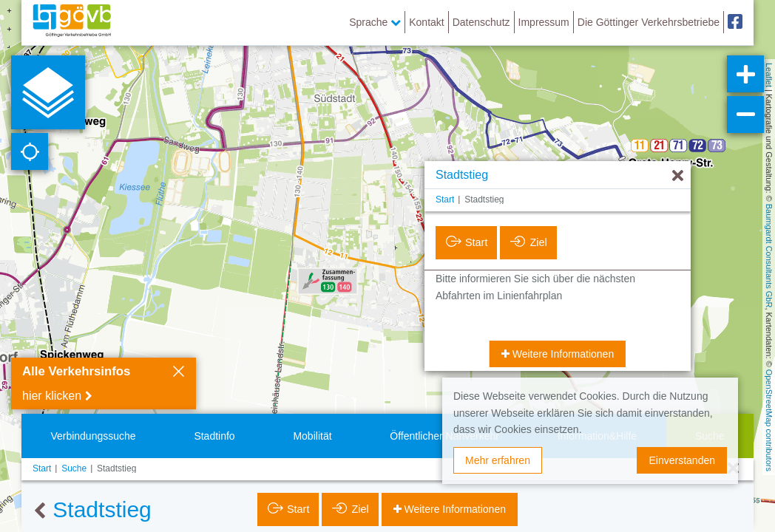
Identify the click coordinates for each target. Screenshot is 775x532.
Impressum (544, 22)
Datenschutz (481, 22)
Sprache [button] (375, 22)
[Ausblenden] (678, 176)
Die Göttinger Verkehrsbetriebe (649, 22)
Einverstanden (682, 460)
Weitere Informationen (562, 354)
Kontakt (426, 22)
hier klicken (52, 396)
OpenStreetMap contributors (769, 420)
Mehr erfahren (498, 460)
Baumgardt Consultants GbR (769, 256)
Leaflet (769, 75)
